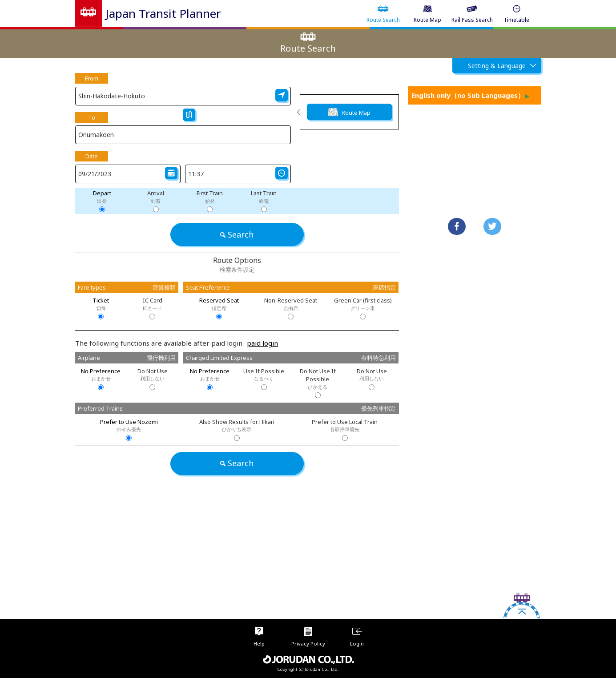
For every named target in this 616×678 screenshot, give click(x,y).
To (92, 117)
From (92, 78)
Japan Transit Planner (163, 13)
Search (237, 234)
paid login (262, 343)
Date (92, 156)
